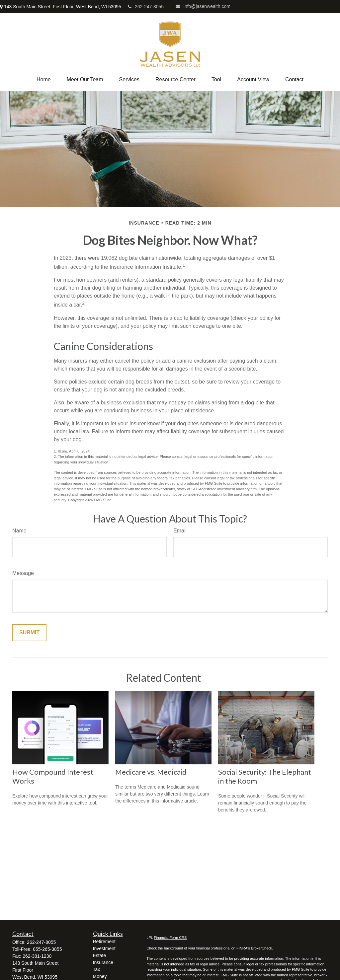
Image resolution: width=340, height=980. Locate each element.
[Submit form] (29, 633)
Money (100, 976)
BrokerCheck (262, 948)
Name (19, 531)
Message (23, 573)
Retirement (104, 942)
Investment (104, 948)
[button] (44, 80)
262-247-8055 (146, 7)
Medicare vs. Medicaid (151, 772)
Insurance (103, 962)
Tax (97, 969)
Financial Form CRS (170, 938)
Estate (100, 955)
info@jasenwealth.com (203, 6)
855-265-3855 (47, 949)
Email (180, 531)
